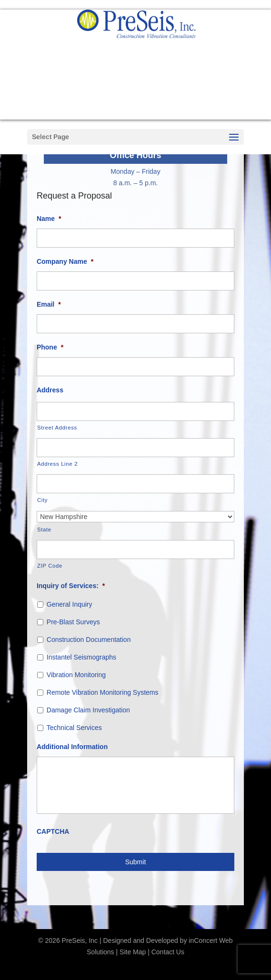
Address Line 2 (57, 464)
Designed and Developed (140, 940)
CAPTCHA (53, 831)
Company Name (65, 261)
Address (50, 390)
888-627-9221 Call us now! (136, 76)
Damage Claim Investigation (88, 710)
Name (49, 219)
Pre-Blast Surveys (73, 622)
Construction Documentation (89, 640)
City (42, 500)
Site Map (133, 952)
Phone (50, 347)
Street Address (57, 428)
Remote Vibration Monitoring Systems (103, 692)
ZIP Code (50, 566)
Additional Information (72, 747)
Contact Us (168, 952)
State (44, 530)
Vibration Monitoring (76, 675)
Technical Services (74, 728)
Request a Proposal (136, 109)
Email (49, 304)
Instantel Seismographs (81, 657)
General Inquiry (70, 604)
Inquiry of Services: (71, 586)
